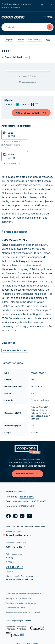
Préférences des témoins (23, 612)
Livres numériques (35, 40)
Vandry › (11, 557)
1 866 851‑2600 (38, 501)
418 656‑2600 (27, 497)
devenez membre (11, 7)
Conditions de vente (16, 608)
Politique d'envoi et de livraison (21, 603)
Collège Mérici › (15, 567)
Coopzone (9, 40)
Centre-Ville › (15, 547)
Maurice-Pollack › (18, 535)
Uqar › (9, 571)
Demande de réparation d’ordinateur (23, 594)
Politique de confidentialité (19, 598)
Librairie (20, 40)
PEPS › (10, 562)
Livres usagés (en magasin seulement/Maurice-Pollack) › (22, 578)
